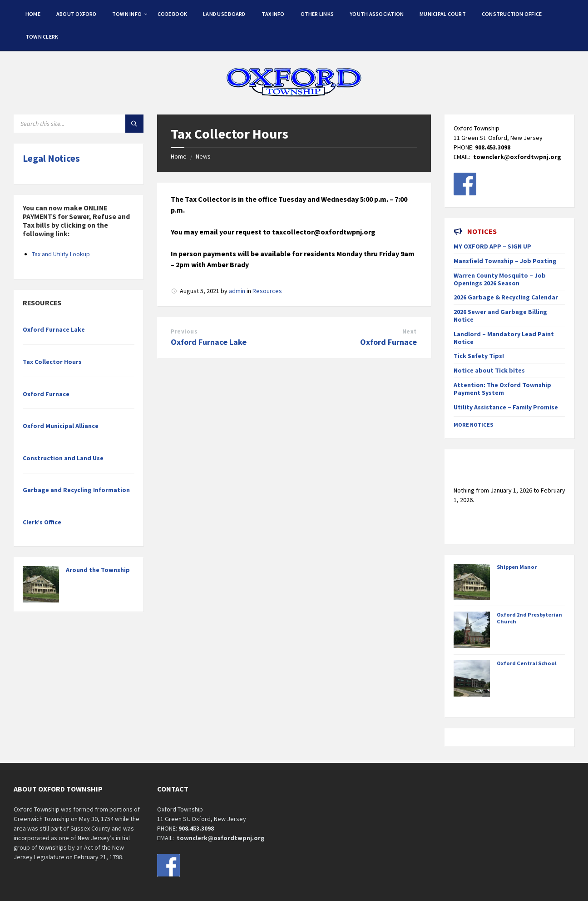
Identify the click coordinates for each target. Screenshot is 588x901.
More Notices (473, 425)
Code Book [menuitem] (172, 14)
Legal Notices (51, 158)
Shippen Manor (517, 567)
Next (410, 331)
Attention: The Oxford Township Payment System (502, 389)
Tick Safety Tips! (479, 356)
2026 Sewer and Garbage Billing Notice (500, 316)
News (203, 156)
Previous (184, 331)
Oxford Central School (527, 663)
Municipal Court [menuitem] (443, 14)
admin (237, 291)
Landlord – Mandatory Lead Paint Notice (504, 338)
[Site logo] (294, 97)
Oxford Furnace (388, 342)
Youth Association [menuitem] (377, 14)
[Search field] (79, 124)
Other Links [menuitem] (317, 14)
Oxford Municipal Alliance (61, 426)
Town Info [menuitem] (127, 14)
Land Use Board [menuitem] (224, 14)
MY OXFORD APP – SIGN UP (492, 246)
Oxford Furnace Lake (209, 342)
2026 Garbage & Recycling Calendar (506, 297)
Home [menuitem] (33, 14)
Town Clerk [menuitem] (42, 37)
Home (179, 156)
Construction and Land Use (63, 458)
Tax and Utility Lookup (61, 254)
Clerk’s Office (42, 522)
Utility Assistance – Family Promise (506, 407)
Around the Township (98, 570)
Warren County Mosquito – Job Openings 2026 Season (500, 279)
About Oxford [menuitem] (76, 14)
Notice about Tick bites (489, 370)
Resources (267, 291)
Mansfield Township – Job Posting (505, 261)
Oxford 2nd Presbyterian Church (529, 618)
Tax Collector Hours (52, 362)
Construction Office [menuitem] (512, 14)
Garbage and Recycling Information (76, 490)
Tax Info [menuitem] (273, 14)
